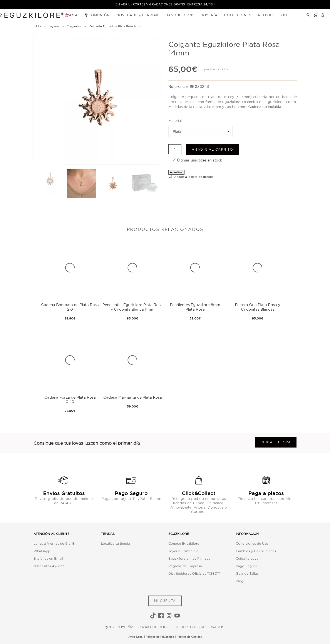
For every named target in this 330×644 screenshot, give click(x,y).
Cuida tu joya (276, 442)
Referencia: (179, 86)
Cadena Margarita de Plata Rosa (133, 397)
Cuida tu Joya (247, 558)
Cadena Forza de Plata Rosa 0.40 (70, 399)
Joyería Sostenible (183, 551)
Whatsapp (42, 551)
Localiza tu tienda (116, 543)
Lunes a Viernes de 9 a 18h (55, 543)
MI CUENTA (165, 601)
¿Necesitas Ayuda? (49, 566)
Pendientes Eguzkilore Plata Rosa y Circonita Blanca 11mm (132, 307)
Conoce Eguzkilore (184, 543)
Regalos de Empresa (185, 566)
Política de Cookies (189, 637)
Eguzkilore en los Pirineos (189, 558)
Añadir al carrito (212, 149)
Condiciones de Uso (252, 543)
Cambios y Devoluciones (256, 551)
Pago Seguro (246, 566)
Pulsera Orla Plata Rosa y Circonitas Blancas (258, 307)
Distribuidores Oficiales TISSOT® (194, 573)
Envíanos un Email (48, 558)
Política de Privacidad (160, 637)
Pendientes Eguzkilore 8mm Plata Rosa (195, 307)
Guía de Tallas (247, 573)
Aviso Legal (136, 637)
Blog (240, 581)
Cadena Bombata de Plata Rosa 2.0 (70, 307)
